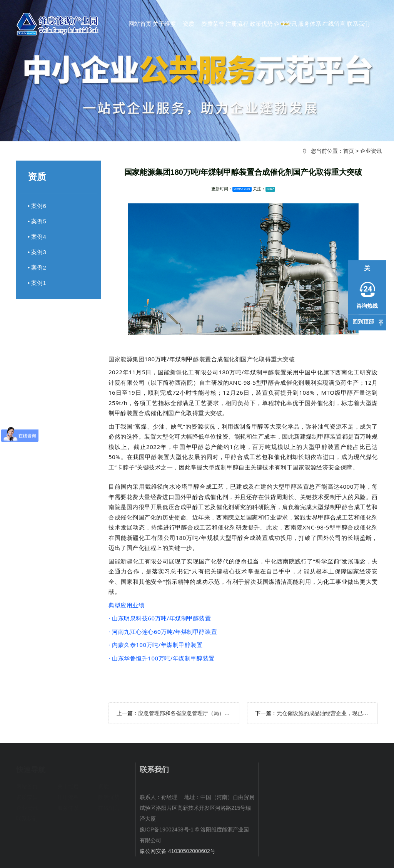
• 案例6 (37, 206)
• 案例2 (37, 267)
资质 (104, 786)
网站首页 (27, 786)
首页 (349, 151)
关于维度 (68, 786)
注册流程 (68, 797)
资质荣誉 (27, 797)
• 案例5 (37, 221)
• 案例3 (37, 252)
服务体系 (68, 808)
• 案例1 (37, 283)
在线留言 (109, 808)
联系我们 (27, 819)
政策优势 (109, 797)
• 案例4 (37, 237)
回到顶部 (363, 321)
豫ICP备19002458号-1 (167, 829)
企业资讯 (371, 151)
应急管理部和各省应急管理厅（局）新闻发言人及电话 (203, 713)
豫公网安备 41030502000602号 (178, 851)
